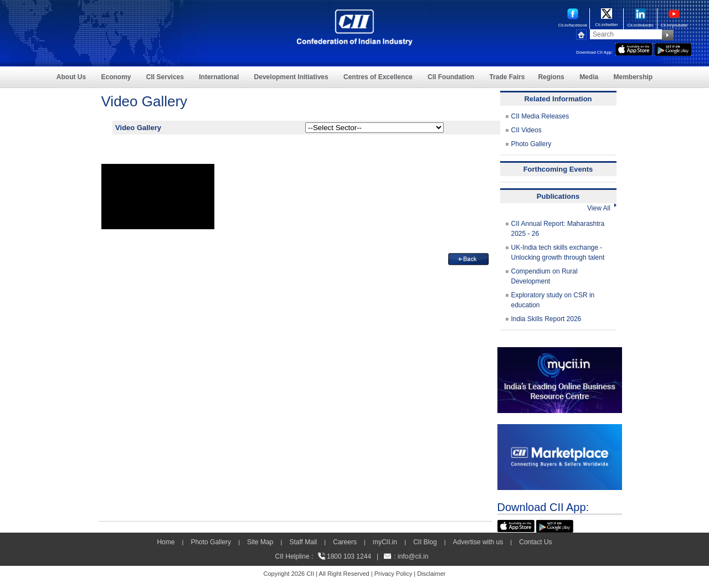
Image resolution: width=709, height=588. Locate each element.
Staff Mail (303, 542)
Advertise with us (478, 542)
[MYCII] (560, 352)
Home (166, 542)
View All (602, 208)
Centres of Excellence (378, 77)
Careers (345, 542)
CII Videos (526, 130)
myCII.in (385, 542)
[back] (469, 258)
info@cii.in (413, 556)
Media (589, 77)
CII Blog (425, 542)
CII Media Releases (540, 116)
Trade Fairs (507, 77)
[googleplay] (673, 48)
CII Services (165, 77)
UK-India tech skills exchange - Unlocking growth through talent (558, 252)
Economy (116, 77)
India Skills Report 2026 (546, 319)
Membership (633, 77)
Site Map (260, 542)
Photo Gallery (531, 144)
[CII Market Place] (560, 429)
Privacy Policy (393, 574)
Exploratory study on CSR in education (553, 300)
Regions (551, 77)
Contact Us (535, 542)
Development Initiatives (291, 77)
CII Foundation (451, 77)
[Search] (626, 34)
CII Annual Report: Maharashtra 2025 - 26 (558, 229)
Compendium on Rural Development (544, 276)
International (219, 77)
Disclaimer (431, 574)
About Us (71, 77)
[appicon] (634, 48)
